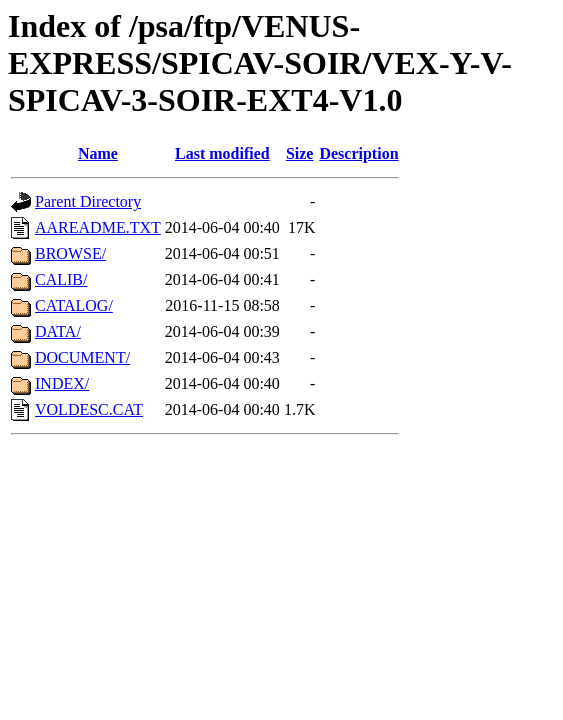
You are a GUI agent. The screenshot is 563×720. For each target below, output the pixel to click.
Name (98, 153)
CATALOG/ (74, 305)
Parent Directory (88, 201)
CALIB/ (61, 279)
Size (300, 153)
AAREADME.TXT (98, 227)
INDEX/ (62, 383)
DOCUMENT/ (82, 357)
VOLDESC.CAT (89, 409)
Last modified (222, 153)
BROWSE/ (70, 253)
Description (358, 153)
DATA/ (58, 331)
